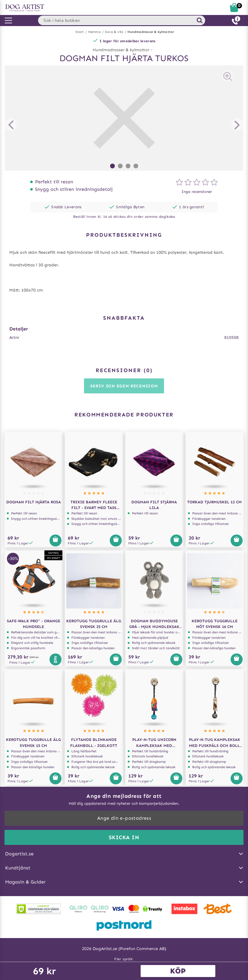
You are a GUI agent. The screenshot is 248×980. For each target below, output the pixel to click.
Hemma (94, 32)
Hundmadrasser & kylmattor (151, 32)
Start (80, 32)
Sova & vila (114, 32)
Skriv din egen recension (124, 386)
